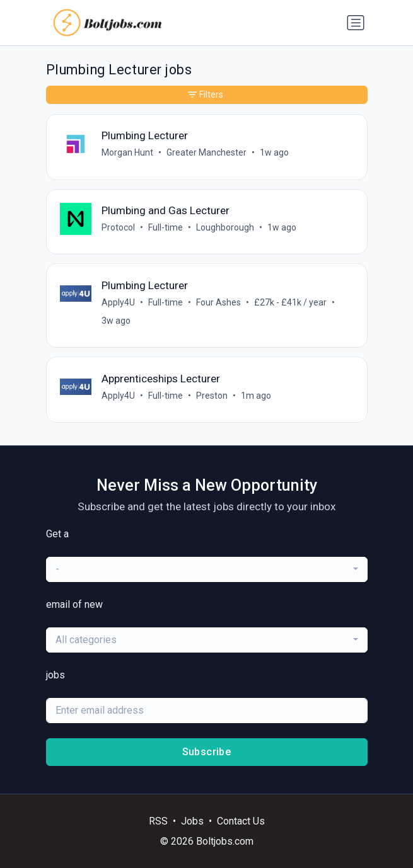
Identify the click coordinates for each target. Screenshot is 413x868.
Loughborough (225, 227)
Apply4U (118, 302)
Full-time (166, 227)
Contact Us (241, 821)
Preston (212, 396)
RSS (158, 821)
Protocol (118, 227)
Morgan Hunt (127, 152)
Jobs (192, 821)
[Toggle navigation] (356, 23)
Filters (206, 94)
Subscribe (207, 752)
